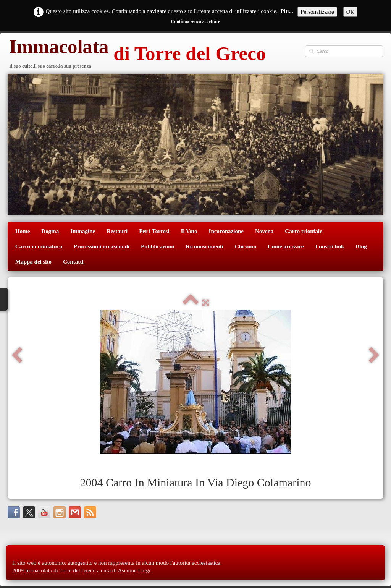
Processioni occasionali (102, 246)
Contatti (73, 262)
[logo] (137, 54)
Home (23, 231)
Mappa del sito (33, 262)
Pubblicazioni (158, 246)
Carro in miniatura (39, 246)
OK (351, 12)
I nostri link (330, 246)
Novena (264, 231)
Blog (361, 246)
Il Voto (189, 231)
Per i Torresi (154, 231)
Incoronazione (226, 231)
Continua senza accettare (195, 21)
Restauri (117, 231)
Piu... (287, 11)
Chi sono (246, 246)
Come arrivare (286, 246)
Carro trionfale (304, 231)
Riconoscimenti (205, 246)
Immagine (83, 231)
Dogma (50, 231)
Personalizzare (317, 12)
